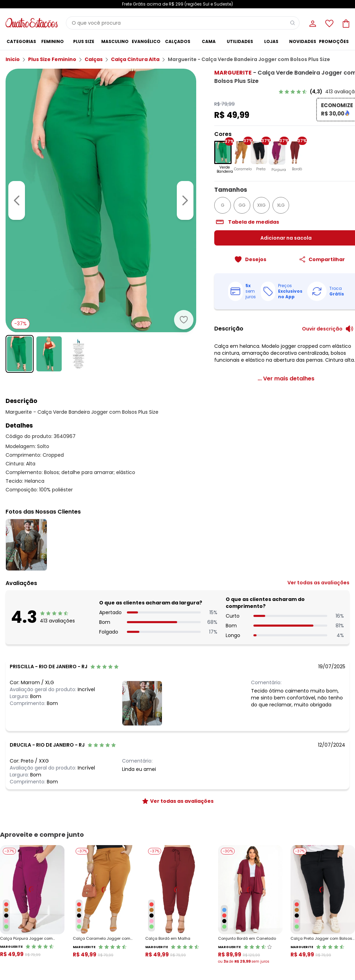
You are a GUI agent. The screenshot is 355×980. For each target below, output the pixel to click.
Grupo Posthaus (182, 948)
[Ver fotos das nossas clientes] (142, 706)
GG (217, 208)
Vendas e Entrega (24, 940)
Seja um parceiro (184, 956)
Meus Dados (319, 940)
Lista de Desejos (323, 956)
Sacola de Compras (328, 965)
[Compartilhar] (309, 263)
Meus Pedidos (320, 948)
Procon (96, 965)
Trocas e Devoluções (110, 948)
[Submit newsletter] (343, 863)
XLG (256, 208)
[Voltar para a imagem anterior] (17, 183)
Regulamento (20, 948)
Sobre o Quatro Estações (191, 940)
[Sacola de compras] (345, 23)
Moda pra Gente (183, 965)
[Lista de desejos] (329, 23)
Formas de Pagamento (30, 956)
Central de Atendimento (114, 940)
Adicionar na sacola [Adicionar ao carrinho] (269, 241)
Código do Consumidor (114, 956)
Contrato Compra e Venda (34, 973)
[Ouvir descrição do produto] (319, 332)
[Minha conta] (312, 23)
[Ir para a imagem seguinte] (160, 183)
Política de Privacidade (240, 879)
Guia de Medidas (262, 940)
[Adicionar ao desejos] (159, 285)
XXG (236, 208)
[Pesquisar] (293, 23)
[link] (310, 92)
